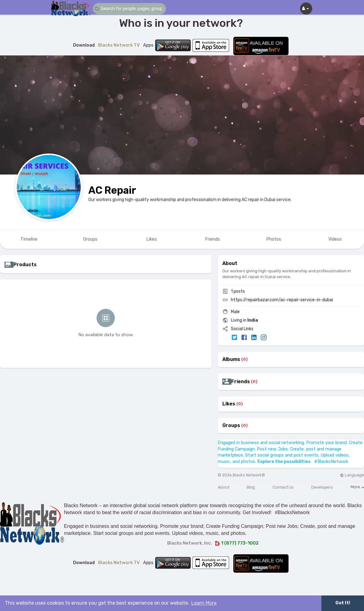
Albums (231, 359)
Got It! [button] (343, 603)
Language (352, 475)
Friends (240, 382)
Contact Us (283, 487)
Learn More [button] (204, 603)
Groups (231, 426)
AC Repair (112, 190)
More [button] (357, 487)
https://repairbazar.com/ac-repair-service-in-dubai (282, 300)
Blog (251, 487)
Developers (322, 487)
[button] (129, 9)
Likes (229, 404)
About (224, 487)
